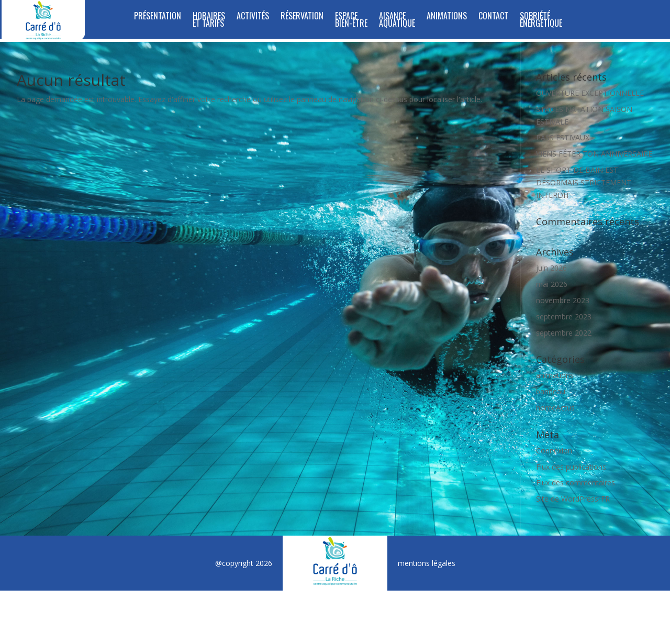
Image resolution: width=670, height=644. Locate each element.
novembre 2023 (563, 300)
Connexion (554, 451)
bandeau (551, 391)
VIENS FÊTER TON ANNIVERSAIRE (594, 154)
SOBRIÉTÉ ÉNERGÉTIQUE (541, 21)
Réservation (302, 17)
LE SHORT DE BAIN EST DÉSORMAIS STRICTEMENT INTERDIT (584, 182)
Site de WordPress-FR (573, 499)
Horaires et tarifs (209, 21)
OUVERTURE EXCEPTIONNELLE (590, 93)
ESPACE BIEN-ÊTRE (351, 21)
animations (555, 375)
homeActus (555, 408)
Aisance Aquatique (397, 21)
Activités (253, 17)
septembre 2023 (564, 317)
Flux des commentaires (576, 482)
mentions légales (427, 563)
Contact (493, 17)
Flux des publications (571, 467)
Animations (447, 17)
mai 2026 (552, 284)
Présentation (158, 17)
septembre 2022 (564, 333)
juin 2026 (551, 268)
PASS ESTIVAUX (563, 137)
